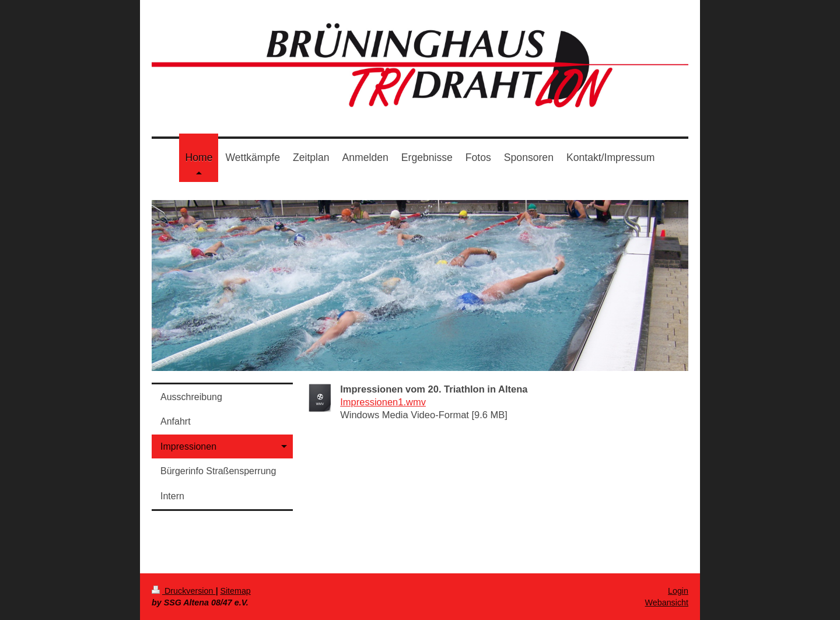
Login (678, 591)
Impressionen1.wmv (383, 402)
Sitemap (235, 591)
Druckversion (183, 591)
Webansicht (667, 603)
